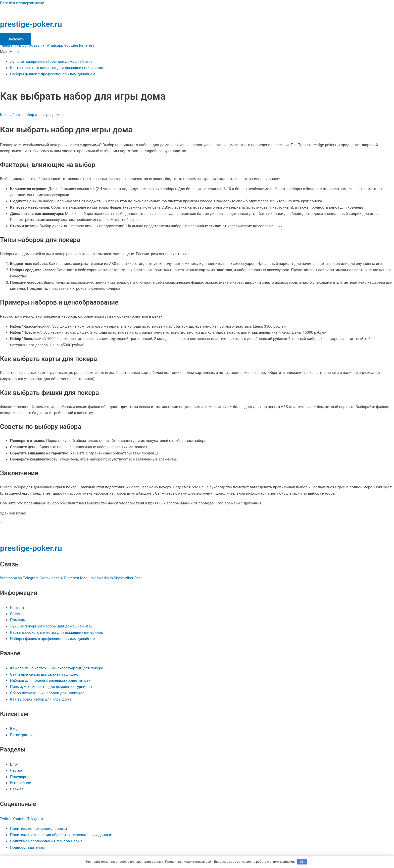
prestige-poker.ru (31, 24)
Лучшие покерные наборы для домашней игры (52, 62)
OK (302, 862)
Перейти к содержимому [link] (22, 3)
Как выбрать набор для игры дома (31, 115)
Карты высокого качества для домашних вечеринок (57, 68)
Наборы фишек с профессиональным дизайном (53, 74)
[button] (197, 52)
